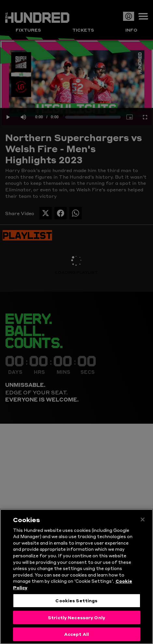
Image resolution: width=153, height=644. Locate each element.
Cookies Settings (76, 605)
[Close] (143, 524)
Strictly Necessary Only (76, 622)
